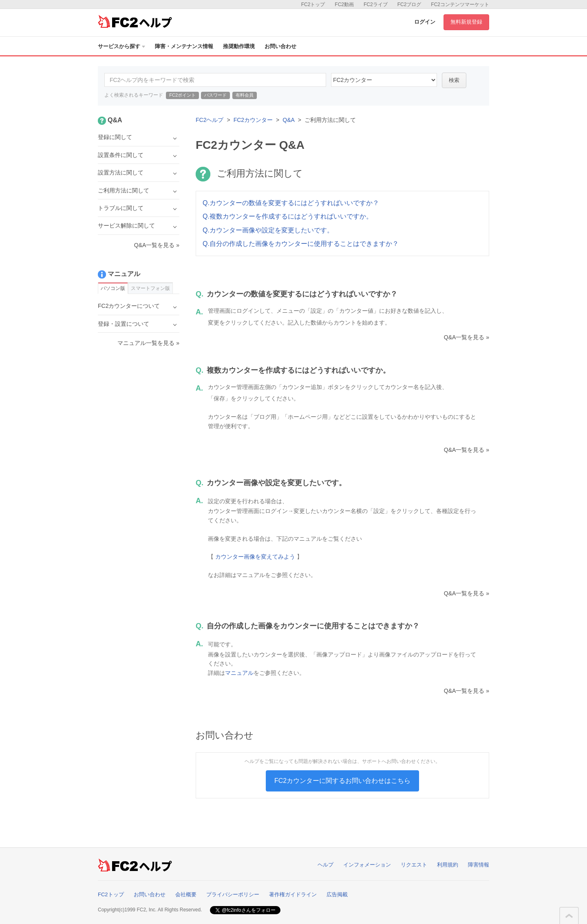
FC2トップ (313, 4)
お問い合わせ (280, 46)
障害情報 (479, 865)
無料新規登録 (466, 22)
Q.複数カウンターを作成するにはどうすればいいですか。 (288, 216)
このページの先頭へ (569, 916)
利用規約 (448, 865)
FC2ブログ (409, 4)
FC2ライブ (376, 4)
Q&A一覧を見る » (467, 337)
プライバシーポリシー (233, 894)
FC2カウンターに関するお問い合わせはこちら (342, 781)
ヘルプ (325, 865)
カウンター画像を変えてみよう (255, 557)
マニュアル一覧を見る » (148, 343)
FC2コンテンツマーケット (460, 4)
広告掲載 (337, 894)
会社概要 (186, 894)
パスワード (215, 95)
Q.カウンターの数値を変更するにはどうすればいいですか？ (291, 203)
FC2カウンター (253, 120)
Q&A (289, 120)
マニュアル (239, 673)
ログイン (425, 22)
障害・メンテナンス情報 (184, 46)
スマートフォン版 (150, 288)
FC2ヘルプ (210, 120)
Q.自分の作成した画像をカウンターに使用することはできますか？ (301, 244)
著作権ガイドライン (293, 894)
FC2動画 (344, 4)
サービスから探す (121, 46)
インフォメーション (367, 865)
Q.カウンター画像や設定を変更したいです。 (268, 230)
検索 (454, 80)
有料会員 (245, 95)
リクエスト (414, 865)
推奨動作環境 (239, 46)
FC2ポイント (182, 95)
